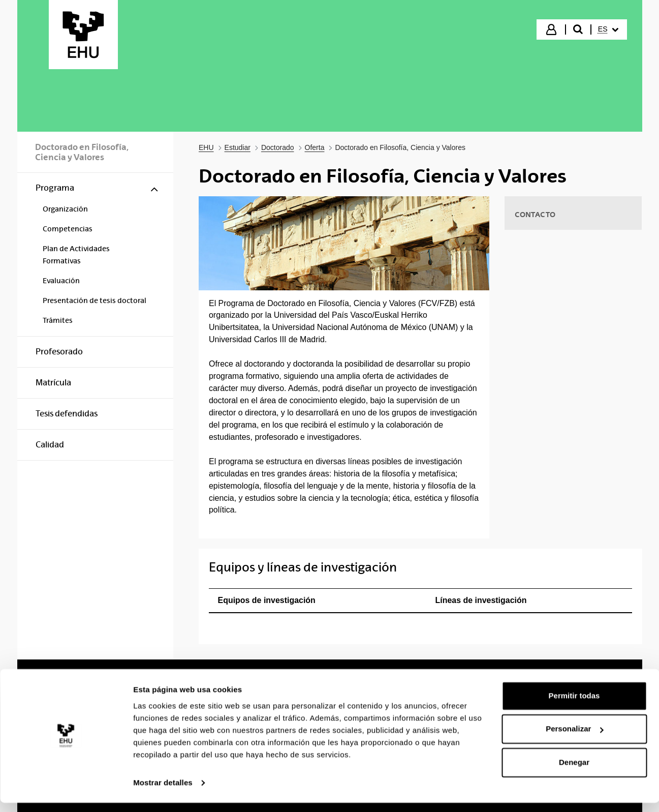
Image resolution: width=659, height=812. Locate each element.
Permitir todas (574, 705)
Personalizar (574, 738)
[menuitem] (608, 29)
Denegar (574, 772)
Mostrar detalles (163, 792)
